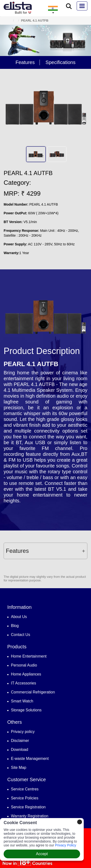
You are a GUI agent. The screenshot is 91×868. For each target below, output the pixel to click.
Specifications (61, 62)
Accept (42, 854)
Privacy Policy (66, 845)
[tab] (45, 551)
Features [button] (45, 551)
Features (25, 62)
